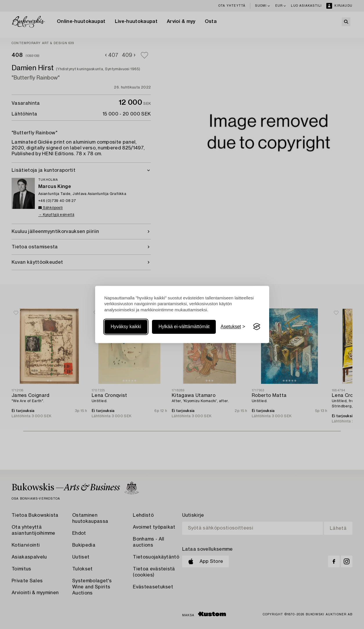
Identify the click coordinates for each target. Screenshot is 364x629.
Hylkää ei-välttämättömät (184, 327)
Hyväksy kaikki (126, 327)
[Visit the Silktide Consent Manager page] (257, 327)
